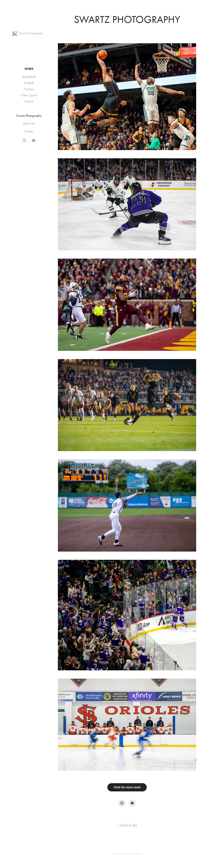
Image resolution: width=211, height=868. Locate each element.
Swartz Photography (29, 116)
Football (29, 83)
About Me (29, 123)
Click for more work (127, 787)
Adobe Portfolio (134, 854)
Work (29, 69)
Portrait (29, 101)
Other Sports (29, 95)
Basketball (29, 77)
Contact (29, 131)
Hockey (29, 89)
